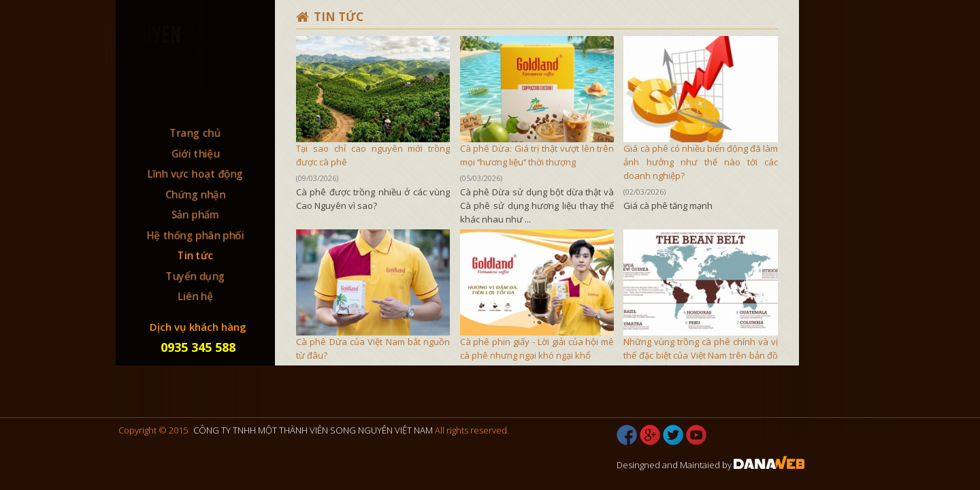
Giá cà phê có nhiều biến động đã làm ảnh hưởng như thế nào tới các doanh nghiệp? (701, 162)
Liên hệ (196, 297)
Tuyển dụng (195, 276)
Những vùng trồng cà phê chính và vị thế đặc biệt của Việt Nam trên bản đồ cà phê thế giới (701, 355)
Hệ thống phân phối (196, 235)
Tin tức (195, 256)
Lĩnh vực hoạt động (196, 173)
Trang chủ (195, 131)
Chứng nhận (195, 194)
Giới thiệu (195, 152)
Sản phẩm (195, 214)
